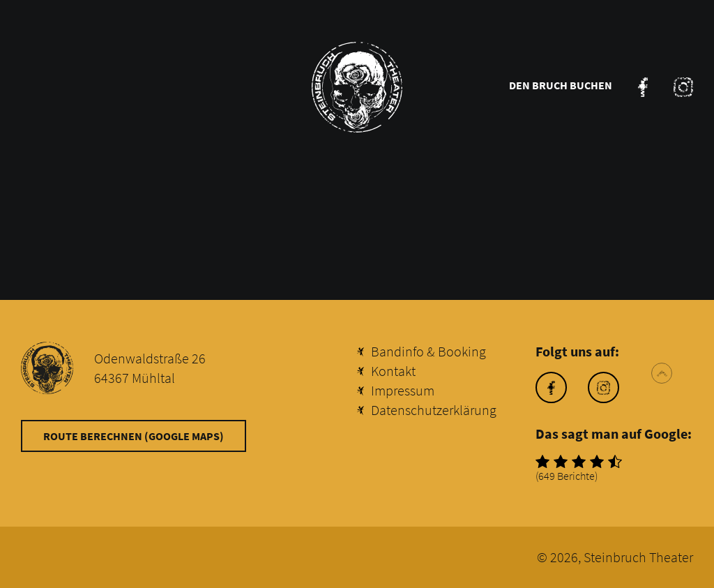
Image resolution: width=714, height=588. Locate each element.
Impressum (403, 390)
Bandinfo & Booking (428, 351)
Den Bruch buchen (561, 85)
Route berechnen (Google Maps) (134, 436)
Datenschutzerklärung (434, 410)
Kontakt (393, 371)
